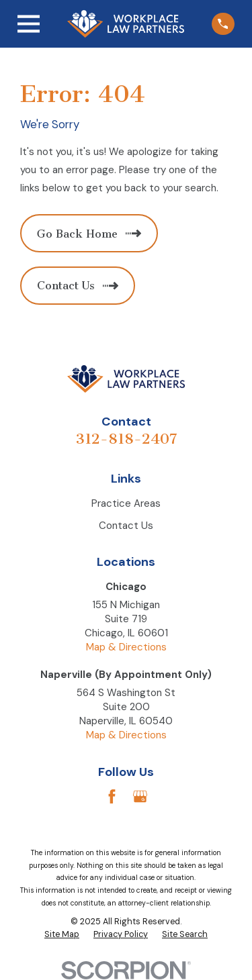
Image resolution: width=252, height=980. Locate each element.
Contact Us (126, 526)
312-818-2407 (126, 439)
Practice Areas (126, 503)
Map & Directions (126, 647)
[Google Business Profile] (140, 796)
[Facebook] (112, 796)
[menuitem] (62, 935)
